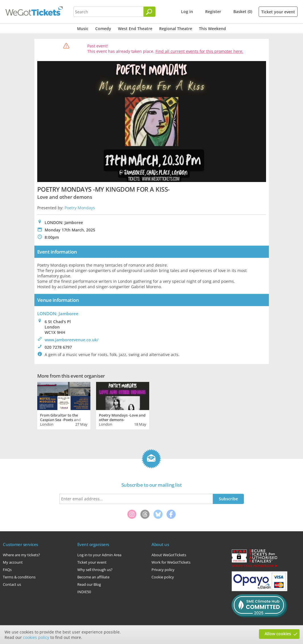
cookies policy (36, 637)
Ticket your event (278, 12)
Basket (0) (243, 11)
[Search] (150, 12)
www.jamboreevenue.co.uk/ (71, 340)
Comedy (103, 29)
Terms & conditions (19, 577)
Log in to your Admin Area (99, 555)
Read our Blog (89, 584)
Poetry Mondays (80, 208)
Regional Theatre (176, 29)
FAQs (7, 570)
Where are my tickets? (21, 555)
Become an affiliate (93, 577)
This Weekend (212, 29)
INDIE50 (84, 592)
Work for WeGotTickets (171, 562)
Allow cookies (278, 634)
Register (213, 11)
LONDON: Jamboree (58, 313)
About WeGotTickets (169, 555)
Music (83, 29)
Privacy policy (163, 570)
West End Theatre (135, 29)
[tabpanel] (64, 405)
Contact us (12, 584)
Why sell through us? (95, 570)
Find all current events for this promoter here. (199, 51)
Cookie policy (163, 577)
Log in (187, 11)
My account (13, 562)
